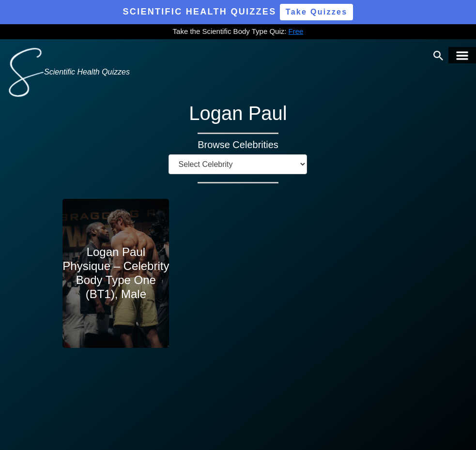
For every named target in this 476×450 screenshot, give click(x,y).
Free (296, 31)
